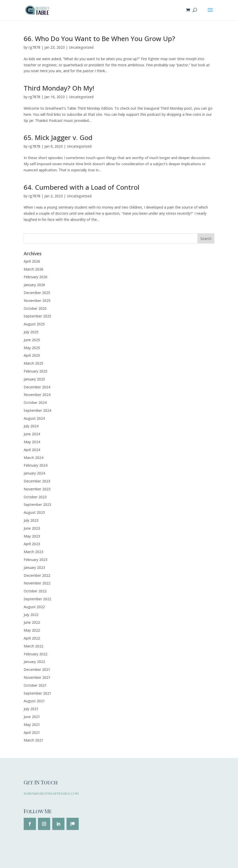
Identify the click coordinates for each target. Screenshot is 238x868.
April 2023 (32, 544)
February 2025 (36, 371)
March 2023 (34, 552)
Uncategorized (81, 47)
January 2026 (34, 285)
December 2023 (37, 481)
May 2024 (32, 442)
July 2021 (31, 709)
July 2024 (31, 426)
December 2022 (37, 575)
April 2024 (32, 450)
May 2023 (32, 536)
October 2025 (35, 308)
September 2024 (37, 410)
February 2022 (36, 654)
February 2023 (36, 560)
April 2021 (32, 732)
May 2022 (32, 630)
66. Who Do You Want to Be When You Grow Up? (99, 39)
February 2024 (36, 465)
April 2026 (32, 261)
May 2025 (32, 348)
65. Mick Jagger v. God (58, 137)
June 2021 (32, 717)
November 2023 (37, 489)
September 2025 (37, 316)
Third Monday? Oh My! (59, 88)
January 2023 (34, 567)
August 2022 (34, 607)
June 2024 (32, 434)
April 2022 (32, 638)
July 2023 (31, 520)
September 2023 (37, 505)
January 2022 (34, 662)
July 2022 (31, 615)
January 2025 (34, 379)
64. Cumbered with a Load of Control (82, 187)
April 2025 (32, 355)
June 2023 (32, 528)
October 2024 (35, 403)
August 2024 (34, 418)
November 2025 (37, 301)
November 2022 (37, 583)
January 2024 (34, 473)
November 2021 (37, 677)
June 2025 (32, 340)
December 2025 (37, 293)
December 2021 (37, 669)
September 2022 (37, 599)
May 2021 (32, 725)
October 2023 (35, 497)
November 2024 (37, 395)
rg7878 (34, 47)
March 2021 (34, 740)
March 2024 (34, 458)
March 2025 (34, 363)
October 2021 (35, 685)
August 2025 (34, 324)
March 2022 (34, 646)
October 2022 (35, 591)
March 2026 (34, 269)
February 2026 (36, 277)
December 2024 (37, 387)
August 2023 (34, 512)
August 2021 (34, 701)
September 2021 (37, 693)
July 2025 (31, 332)
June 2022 (32, 622)
